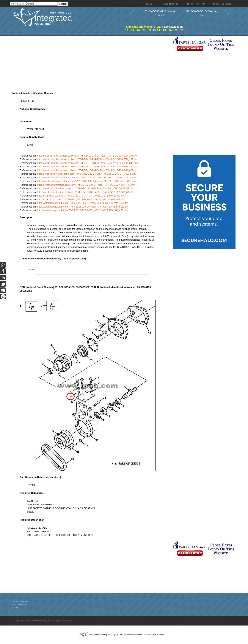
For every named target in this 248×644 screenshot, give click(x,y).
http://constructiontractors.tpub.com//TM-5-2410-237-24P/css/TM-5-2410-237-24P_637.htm (86, 192)
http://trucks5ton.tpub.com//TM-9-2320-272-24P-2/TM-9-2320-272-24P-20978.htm (81, 199)
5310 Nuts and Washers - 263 (144, 27)
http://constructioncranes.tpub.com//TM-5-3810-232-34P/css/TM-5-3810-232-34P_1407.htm (86, 181)
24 (159, 30)
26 (170, 30)
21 (144, 30)
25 (164, 30)
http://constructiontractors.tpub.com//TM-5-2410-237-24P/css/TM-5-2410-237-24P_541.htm (86, 188)
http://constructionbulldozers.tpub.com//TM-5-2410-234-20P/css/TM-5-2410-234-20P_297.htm (88, 159)
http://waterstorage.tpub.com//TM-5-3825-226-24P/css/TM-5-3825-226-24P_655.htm (83, 210)
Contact (16, 608)
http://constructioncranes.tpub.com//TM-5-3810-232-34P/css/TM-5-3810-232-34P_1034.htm (86, 174)
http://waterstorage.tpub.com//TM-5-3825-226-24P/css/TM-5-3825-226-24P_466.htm (83, 203)
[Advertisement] (92, 62)
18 (127, 30)
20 (138, 30)
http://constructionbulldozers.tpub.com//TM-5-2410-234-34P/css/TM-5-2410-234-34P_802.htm (88, 170)
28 (182, 30)
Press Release (19, 604)
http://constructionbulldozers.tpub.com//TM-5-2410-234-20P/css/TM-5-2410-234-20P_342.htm (88, 163)
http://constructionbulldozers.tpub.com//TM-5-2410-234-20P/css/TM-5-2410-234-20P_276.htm (88, 156)
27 (176, 30)
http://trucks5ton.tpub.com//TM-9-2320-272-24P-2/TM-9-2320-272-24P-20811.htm (81, 196)
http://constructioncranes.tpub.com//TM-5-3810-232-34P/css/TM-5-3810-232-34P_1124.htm (86, 178)
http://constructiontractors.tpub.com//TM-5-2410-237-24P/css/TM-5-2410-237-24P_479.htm (86, 185)
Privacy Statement (21, 601)
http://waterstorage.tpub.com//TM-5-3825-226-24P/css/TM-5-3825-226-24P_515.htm (83, 207)
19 (132, 30)
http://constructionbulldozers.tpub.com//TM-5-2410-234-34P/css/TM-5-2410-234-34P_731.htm (88, 167)
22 (150, 30)
